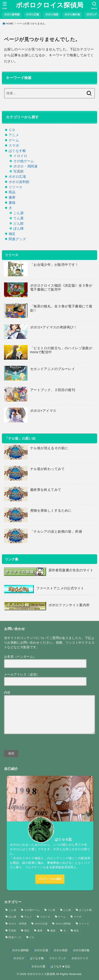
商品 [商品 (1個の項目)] (27, 931)
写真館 (18, 171)
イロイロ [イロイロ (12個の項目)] (45, 917)
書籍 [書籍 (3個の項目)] (53, 931)
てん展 (18, 218)
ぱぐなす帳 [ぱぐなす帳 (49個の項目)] (85, 910)
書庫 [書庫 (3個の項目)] (40, 931)
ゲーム (14, 140)
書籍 (12, 203)
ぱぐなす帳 (17, 151)
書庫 (12, 197)
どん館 (18, 223)
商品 (12, 192)
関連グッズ (17, 239)
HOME (10, 24)
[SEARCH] (94, 5)
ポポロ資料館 (19, 182)
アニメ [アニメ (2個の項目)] (28, 917)
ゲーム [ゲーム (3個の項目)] (62, 917)
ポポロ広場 (17, 177)
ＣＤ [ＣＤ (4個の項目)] (32, 937)
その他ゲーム (24, 161)
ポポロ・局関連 (25, 166)
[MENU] (5, 5)
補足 (12, 234)
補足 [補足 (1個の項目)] (76, 931)
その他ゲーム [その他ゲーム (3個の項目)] (32, 910)
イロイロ (20, 156)
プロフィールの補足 (50, 879)
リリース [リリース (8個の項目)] (84, 924)
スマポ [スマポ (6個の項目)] (78, 917)
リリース (16, 187)
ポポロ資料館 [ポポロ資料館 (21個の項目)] (63, 924)
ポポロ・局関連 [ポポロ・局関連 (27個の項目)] (17, 924)
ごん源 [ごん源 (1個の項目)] (12, 910)
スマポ (14, 145)
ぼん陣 (18, 228)
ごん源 (18, 213)
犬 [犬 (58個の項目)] (65, 931)
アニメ (14, 135)
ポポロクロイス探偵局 (49, 5)
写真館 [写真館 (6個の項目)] (12, 931)
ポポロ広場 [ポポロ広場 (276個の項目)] (41, 924)
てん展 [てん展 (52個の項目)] (52, 910)
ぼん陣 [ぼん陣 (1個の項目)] (12, 917)
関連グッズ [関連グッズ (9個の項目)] (15, 937)
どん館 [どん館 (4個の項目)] (67, 910)
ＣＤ (12, 130)
